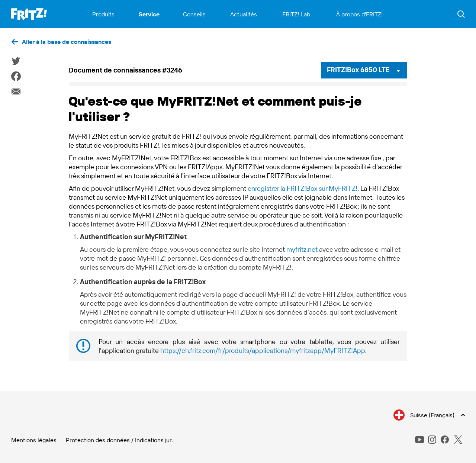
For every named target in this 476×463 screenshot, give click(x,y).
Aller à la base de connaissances (67, 42)
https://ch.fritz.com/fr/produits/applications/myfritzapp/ (263, 351)
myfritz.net (302, 249)
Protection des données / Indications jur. (119, 440)
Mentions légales (34, 440)
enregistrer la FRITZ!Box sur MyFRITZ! (303, 188)
